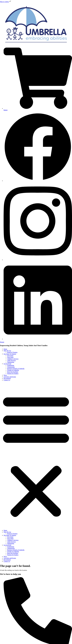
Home (5, 349)
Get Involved (7, 364)
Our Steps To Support (10, 354)
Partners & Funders (13, 373)
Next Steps (10, 357)
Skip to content (6, 2)
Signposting (11, 362)
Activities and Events (10, 377)
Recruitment (7, 378)
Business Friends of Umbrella (16, 369)
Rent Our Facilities (13, 372)
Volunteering (11, 367)
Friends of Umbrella (13, 370)
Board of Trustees (12, 352)
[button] (36, 455)
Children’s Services (13, 359)
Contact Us (7, 380)
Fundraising (11, 365)
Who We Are (7, 351)
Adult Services (11, 360)
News (5, 375)
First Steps (10, 356)
